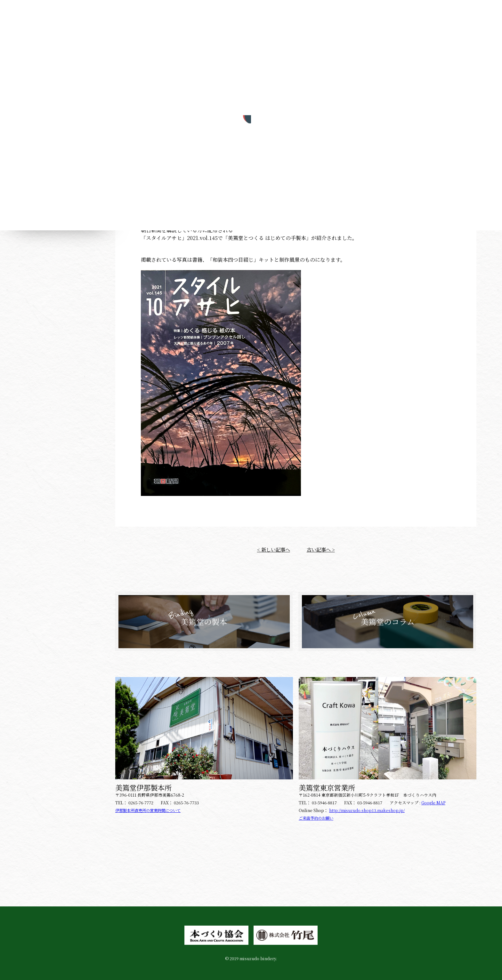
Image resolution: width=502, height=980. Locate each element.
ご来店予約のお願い (317, 816)
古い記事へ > (322, 548)
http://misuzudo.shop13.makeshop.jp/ (368, 809)
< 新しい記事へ (273, 548)
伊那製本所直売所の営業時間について (151, 809)
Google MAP (434, 801)
